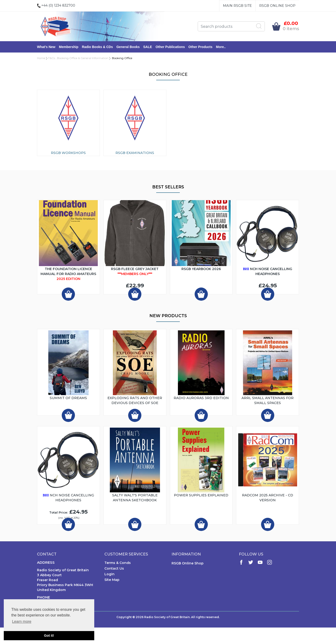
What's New (46, 47)
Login (109, 574)
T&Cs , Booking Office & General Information (78, 58)
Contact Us (114, 568)
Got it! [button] (49, 636)
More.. (221, 47)
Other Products (201, 47)
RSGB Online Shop (277, 6)
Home (41, 58)
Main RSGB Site (237, 6)
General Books (128, 47)
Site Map (112, 580)
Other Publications (170, 47)
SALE (148, 47)
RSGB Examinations (135, 153)
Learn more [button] (22, 622)
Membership (69, 47)
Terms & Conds (118, 563)
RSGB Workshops (68, 153)
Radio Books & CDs (97, 47)
